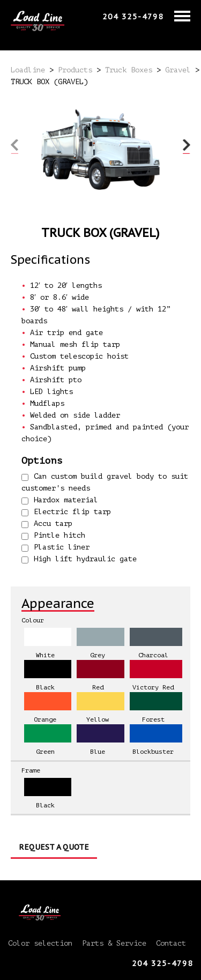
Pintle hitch (53, 536)
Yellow (98, 719)
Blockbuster (153, 752)
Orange (45, 719)
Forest (153, 719)
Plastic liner (55, 547)
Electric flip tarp (66, 512)
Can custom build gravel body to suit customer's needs (105, 482)
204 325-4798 (133, 17)
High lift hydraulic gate (79, 559)
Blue (98, 752)
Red (98, 687)
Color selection (40, 943)
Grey (98, 655)
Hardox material (60, 500)
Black (45, 687)
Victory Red (153, 687)
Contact (171, 943)
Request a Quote (54, 847)
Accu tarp (47, 524)
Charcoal (153, 655)
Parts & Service (114, 943)
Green (45, 752)
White (45, 655)
